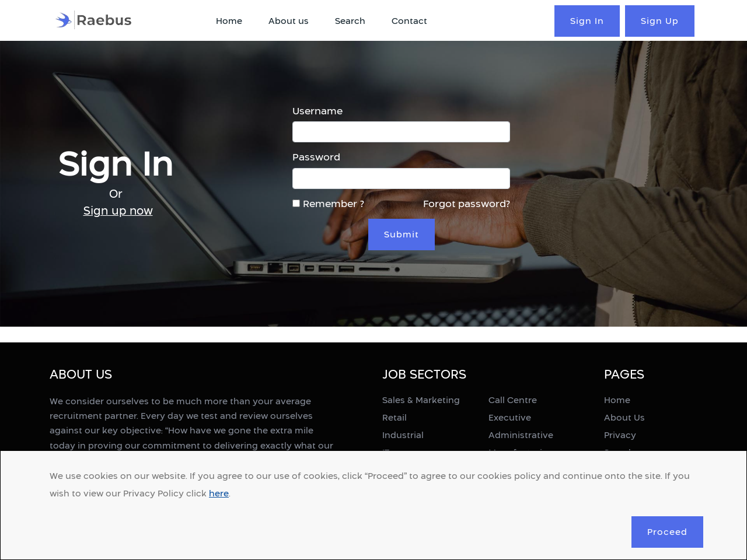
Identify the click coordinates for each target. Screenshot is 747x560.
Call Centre (513, 400)
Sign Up (660, 21)
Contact (409, 21)
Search (350, 21)
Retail (395, 417)
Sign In (587, 21)
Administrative (521, 435)
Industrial (403, 435)
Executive (510, 417)
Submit (402, 234)
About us (289, 21)
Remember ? (328, 204)
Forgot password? (467, 204)
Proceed (667, 532)
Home (229, 21)
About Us (624, 417)
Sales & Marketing (421, 400)
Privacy (620, 435)
